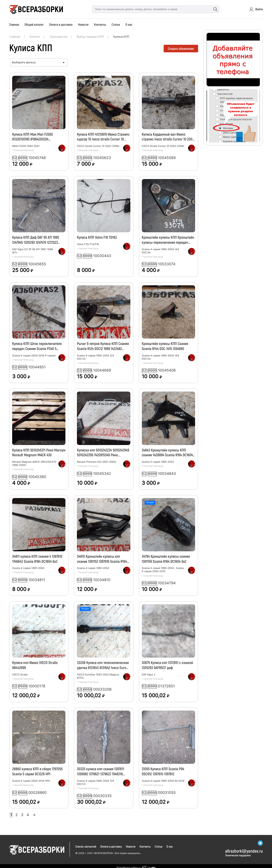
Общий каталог (34, 24)
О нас (129, 24)
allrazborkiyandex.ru (244, 848)
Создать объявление (181, 49)
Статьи (116, 24)
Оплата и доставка (61, 24)
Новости (83, 24)
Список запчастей (86, 843)
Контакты (100, 24)
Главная (14, 24)
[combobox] (39, 62)
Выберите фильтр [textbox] (24, 62)
